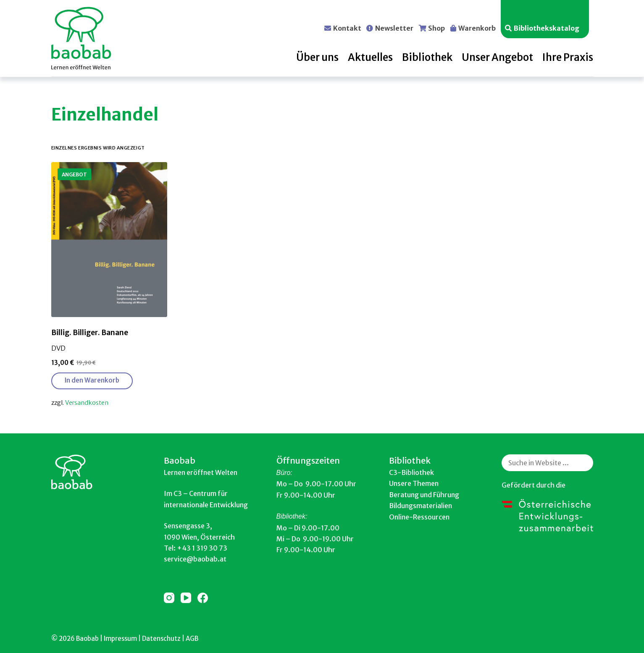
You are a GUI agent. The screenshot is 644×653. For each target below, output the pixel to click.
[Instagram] (169, 598)
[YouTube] (186, 598)
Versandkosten (87, 403)
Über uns (317, 57)
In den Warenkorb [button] (92, 380)
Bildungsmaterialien (421, 506)
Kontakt (347, 28)
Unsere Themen (414, 483)
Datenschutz (161, 639)
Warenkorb (477, 28)
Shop (436, 28)
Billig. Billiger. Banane (90, 333)
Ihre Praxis (568, 57)
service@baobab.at (195, 559)
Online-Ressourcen (419, 517)
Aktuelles (370, 57)
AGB (192, 639)
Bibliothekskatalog (547, 28)
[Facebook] (203, 598)
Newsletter (394, 28)
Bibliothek (427, 57)
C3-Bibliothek (411, 472)
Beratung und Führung (424, 495)
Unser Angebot (497, 57)
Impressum (120, 639)
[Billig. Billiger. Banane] (109, 240)
